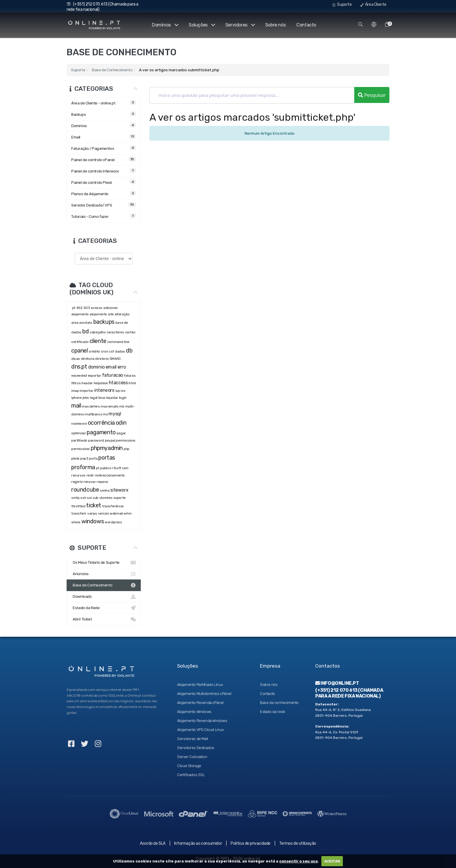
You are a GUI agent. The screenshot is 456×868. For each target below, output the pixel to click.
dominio (96, 367)
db (129, 351)
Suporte (342, 5)
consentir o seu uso (298, 861)
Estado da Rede (104, 608)
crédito (94, 351)
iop (118, 391)
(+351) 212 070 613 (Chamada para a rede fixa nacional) (349, 693)
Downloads (104, 597)
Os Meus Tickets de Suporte (104, 563)
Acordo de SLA (153, 843)
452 (79, 308)
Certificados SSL (191, 775)
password (96, 440)
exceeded (79, 376)
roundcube (85, 490)
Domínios (164, 25)
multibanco (93, 414)
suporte (120, 498)
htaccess (118, 383)
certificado (80, 342)
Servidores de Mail (193, 739)
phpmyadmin (107, 448)
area (75, 323)
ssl (89, 498)
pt (98, 468)
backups (104, 322)
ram (125, 468)
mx (105, 414)
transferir (79, 513)
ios (123, 391)
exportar (95, 376)
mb (122, 406)
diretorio (102, 359)
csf (111, 351)
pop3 (84, 458)
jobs (86, 398)
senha (105, 490)
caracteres (115, 332)
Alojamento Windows (194, 712)
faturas (130, 376)
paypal (110, 440)
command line (118, 342)
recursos (78, 475)
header (87, 383)
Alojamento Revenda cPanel (200, 703)
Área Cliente (373, 5)
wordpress (113, 522)
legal (94, 398)
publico (106, 468)
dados (120, 351)
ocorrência (101, 423)
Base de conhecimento (279, 703)
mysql (115, 414)
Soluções (201, 25)
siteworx (119, 490)
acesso (97, 308)
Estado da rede (272, 712)
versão (104, 513)
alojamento (80, 314)
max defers (91, 406)
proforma (83, 467)
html (132, 383)
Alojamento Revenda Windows (202, 721)
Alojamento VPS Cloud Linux (201, 730)
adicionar (111, 308)
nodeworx (79, 424)
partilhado (79, 440)
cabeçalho (98, 332)
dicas (76, 359)
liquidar (112, 398)
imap (75, 391)
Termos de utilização (298, 843)
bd (85, 331)
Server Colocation (192, 757)
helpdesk (101, 383)
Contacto (306, 25)
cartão (130, 332)
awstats (86, 323)
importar (87, 391)
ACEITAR (332, 861)
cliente (98, 341)
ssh (83, 498)
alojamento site (102, 314)
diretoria (88, 359)
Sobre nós (275, 25)
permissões (81, 449)
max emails (109, 406)
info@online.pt (337, 683)
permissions (126, 440)
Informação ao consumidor (198, 843)
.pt (73, 308)
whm (128, 513)
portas (107, 458)
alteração (122, 314)
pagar (121, 433)
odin (121, 423)
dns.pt (79, 367)
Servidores (240, 25)
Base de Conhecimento (112, 70)
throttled (78, 506)
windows (93, 521)
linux (102, 398)
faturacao (113, 375)
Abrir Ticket (104, 619)
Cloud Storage (189, 766)
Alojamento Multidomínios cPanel (204, 694)
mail (76, 405)
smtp (75, 498)
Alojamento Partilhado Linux (200, 685)
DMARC (115, 359)
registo (77, 482)
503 (87, 308)
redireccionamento (110, 475)
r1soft (117, 468)
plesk (75, 458)
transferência (113, 506)
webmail (116, 513)
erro (122, 367)
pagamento (101, 432)
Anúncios (104, 574)
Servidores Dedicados (196, 748)
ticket (94, 505)
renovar (90, 482)
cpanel (80, 351)
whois (76, 522)
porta (93, 458)
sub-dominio (103, 498)
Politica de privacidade (251, 843)
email (111, 367)
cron (104, 351)
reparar (102, 482)
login (123, 398)
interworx (104, 390)
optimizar (79, 433)
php (127, 449)
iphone (76, 398)
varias (92, 513)
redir (90, 475)
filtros (76, 383)
